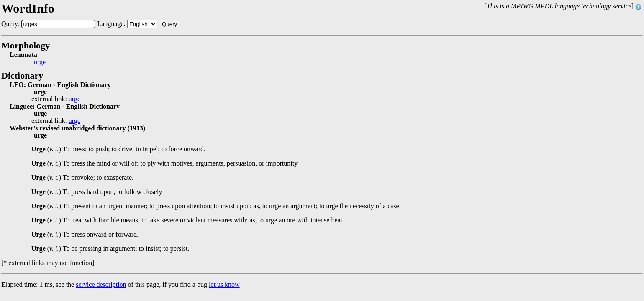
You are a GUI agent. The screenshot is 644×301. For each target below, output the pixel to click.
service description (101, 284)
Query (169, 24)
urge (40, 62)
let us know (224, 284)
